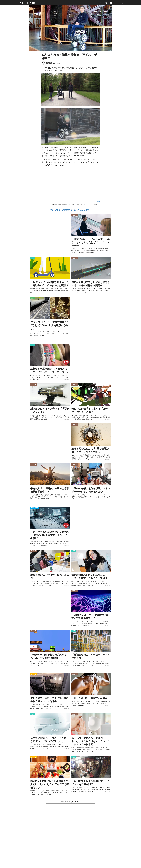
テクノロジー (72, 205)
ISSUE (33, 299)
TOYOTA (98, 203)
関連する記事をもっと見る (70, 803)
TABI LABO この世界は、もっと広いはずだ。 (70, 211)
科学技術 (65, 205)
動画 (60, 205)
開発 (78, 205)
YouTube (55, 205)
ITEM (32, 259)
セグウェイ (89, 205)
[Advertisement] (70, 841)
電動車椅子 (96, 205)
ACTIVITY (33, 675)
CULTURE (75, 216)
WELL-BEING (34, 509)
